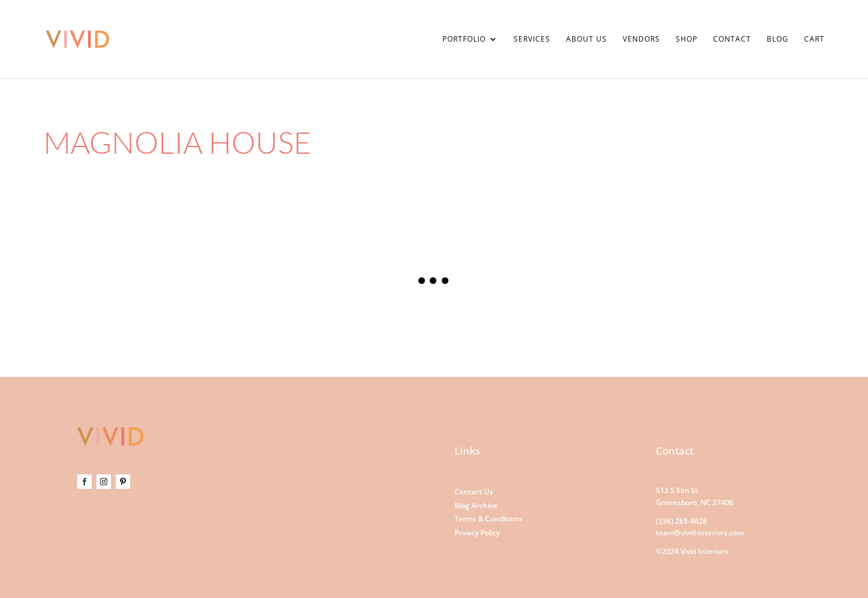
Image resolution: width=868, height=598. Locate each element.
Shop (687, 39)
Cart (814, 39)
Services (532, 39)
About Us (587, 39)
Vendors (641, 39)
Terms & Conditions (489, 519)
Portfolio (464, 39)
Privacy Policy (477, 533)
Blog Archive (476, 505)
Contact (732, 39)
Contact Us (474, 492)
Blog (778, 39)
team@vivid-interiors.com (700, 533)
